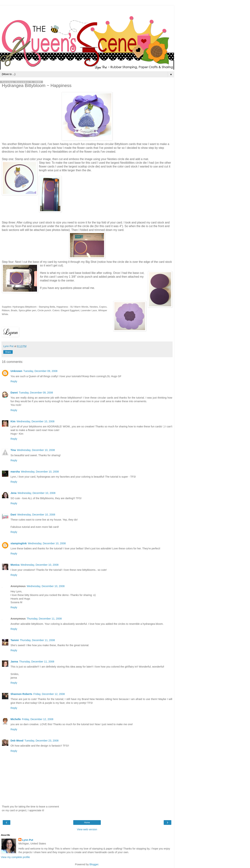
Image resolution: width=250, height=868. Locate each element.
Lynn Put (28, 840)
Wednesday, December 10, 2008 (35, 421)
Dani (13, 515)
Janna (14, 662)
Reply (14, 381)
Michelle (16, 719)
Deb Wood (17, 741)
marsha (15, 472)
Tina (13, 450)
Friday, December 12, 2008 (49, 694)
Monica (15, 565)
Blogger (94, 864)
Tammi (15, 640)
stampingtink (19, 543)
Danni (14, 393)
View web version (87, 829)
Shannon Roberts (21, 694)
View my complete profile (15, 857)
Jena (14, 493)
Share (8, 352)
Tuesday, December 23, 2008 (42, 741)
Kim (13, 421)
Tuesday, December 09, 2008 (40, 371)
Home (87, 823)
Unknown (16, 371)
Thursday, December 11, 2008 (44, 619)
